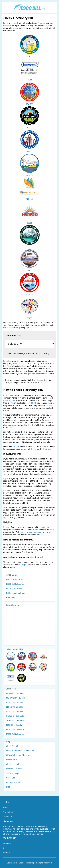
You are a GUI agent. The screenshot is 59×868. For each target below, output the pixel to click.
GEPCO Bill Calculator (16, 711)
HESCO (30, 213)
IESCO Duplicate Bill (15, 579)
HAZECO (30, 236)
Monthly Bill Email (14, 588)
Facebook (7, 844)
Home (5, 808)
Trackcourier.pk (13, 773)
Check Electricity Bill (15, 764)
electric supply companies (31, 532)
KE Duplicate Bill (13, 782)
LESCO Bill (11, 400)
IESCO (30, 70)
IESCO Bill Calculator (15, 584)
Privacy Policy (9, 812)
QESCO (30, 284)
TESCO (30, 308)
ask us (16, 446)
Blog (8, 787)
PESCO (30, 117)
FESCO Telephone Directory (18, 755)
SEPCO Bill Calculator (15, 707)
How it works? (12, 597)
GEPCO (30, 165)
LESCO (30, 46)
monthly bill (37, 374)
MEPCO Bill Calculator (16, 698)
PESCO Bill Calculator (15, 729)
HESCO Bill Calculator (16, 702)
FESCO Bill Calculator (15, 725)
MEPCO (30, 94)
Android (6, 853)
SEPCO (30, 260)
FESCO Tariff (12, 760)
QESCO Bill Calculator (16, 716)
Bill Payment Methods (16, 593)
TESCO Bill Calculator (15, 720)
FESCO (30, 141)
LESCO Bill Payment (15, 769)
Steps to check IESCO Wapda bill (20, 751)
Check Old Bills (13, 746)
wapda (25, 565)
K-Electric (30, 189)
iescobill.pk (31, 863)
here (37, 552)
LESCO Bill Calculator (15, 693)
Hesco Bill (11, 778)
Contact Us (7, 817)
